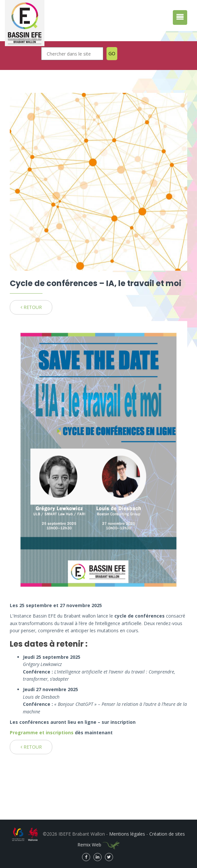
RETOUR (31, 307)
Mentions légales (127, 834)
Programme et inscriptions (42, 732)
